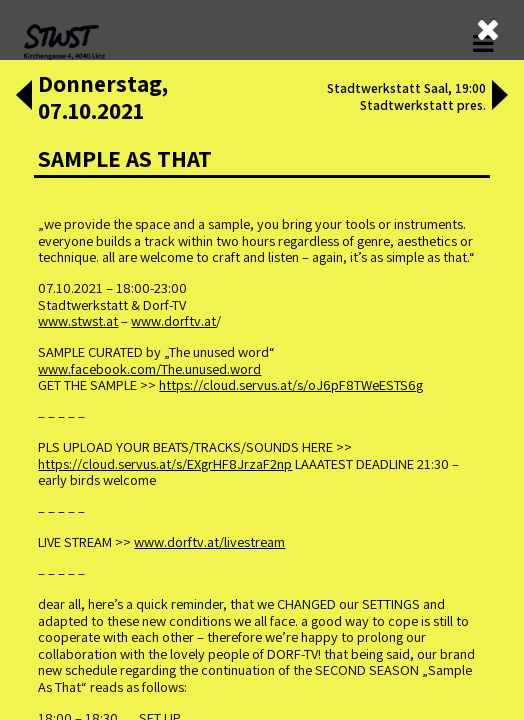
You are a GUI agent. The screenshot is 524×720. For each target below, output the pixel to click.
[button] (24, 97)
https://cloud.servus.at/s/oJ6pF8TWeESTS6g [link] (291, 384)
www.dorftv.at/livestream (209, 541)
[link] (149, 368)
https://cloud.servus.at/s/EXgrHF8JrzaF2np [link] (165, 463)
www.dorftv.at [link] (173, 320)
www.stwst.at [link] (78, 320)
